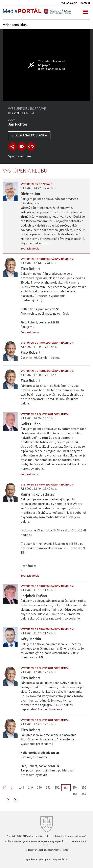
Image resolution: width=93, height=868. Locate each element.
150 (39, 787)
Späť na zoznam (19, 156)
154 (75, 787)
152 (57, 787)
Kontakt (85, 3)
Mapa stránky (60, 859)
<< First (7, 787)
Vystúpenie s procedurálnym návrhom (47, 259)
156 (75, 794)
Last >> (13, 800)
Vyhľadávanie (69, 3)
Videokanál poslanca (29, 135)
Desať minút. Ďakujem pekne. (40, 357)
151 (48, 787)
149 (30, 787)
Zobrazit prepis (30, 248)
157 (84, 794)
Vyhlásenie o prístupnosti (39, 859)
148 (22, 787)
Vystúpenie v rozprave (36, 184)
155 (84, 787)
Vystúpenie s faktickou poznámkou (45, 414)
